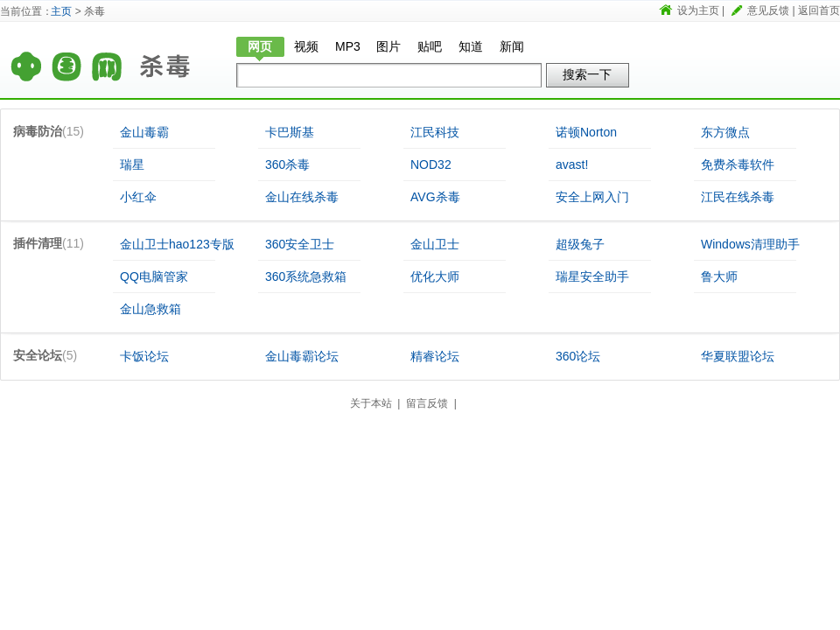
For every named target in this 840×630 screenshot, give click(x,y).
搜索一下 (587, 74)
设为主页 (698, 10)
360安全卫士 (300, 244)
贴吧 (430, 46)
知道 (471, 46)
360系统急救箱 (306, 276)
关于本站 (371, 403)
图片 (388, 46)
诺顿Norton (586, 132)
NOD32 (431, 164)
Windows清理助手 (750, 244)
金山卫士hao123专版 (177, 244)
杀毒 (175, 59)
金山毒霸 (144, 132)
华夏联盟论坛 (738, 356)
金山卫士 (435, 244)
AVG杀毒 (435, 197)
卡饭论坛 (144, 356)
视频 (306, 46)
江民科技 (435, 132)
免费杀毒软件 (738, 164)
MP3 (348, 46)
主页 (61, 11)
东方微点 (725, 132)
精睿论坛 (435, 356)
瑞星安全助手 (592, 276)
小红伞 (138, 197)
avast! (572, 164)
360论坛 (578, 356)
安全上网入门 (592, 197)
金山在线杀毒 (302, 197)
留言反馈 (427, 403)
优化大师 (435, 276)
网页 (260, 46)
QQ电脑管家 (154, 276)
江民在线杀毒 (738, 197)
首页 (66, 59)
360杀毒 (287, 164)
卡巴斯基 (290, 132)
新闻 (512, 46)
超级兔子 (580, 244)
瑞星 (132, 164)
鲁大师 (719, 276)
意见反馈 (768, 10)
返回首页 (819, 10)
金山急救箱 (150, 309)
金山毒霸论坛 (302, 356)
